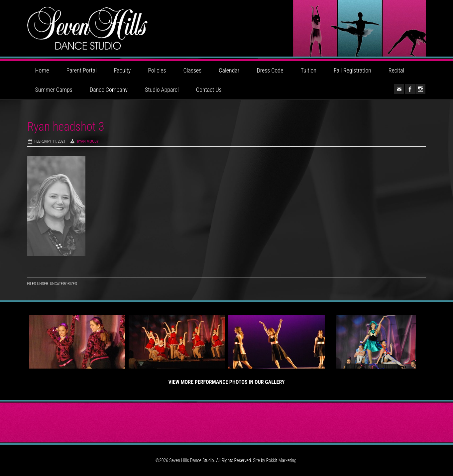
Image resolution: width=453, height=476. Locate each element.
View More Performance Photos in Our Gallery (226, 382)
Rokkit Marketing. (282, 460)
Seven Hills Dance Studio (227, 28)
